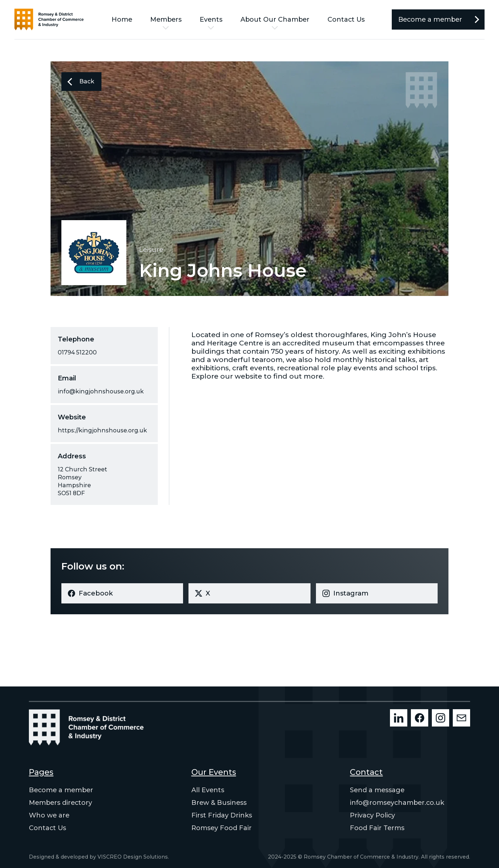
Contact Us (346, 19)
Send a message (377, 790)
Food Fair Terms (377, 828)
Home (122, 19)
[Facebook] (122, 593)
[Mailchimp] (461, 718)
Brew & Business (219, 803)
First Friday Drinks (222, 815)
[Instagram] (377, 593)
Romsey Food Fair (222, 828)
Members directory (60, 803)
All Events (208, 790)
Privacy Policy (372, 815)
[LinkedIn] (399, 718)
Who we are (49, 815)
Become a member (61, 790)
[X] (249, 593)
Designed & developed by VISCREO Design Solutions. (99, 857)
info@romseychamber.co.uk (397, 803)
